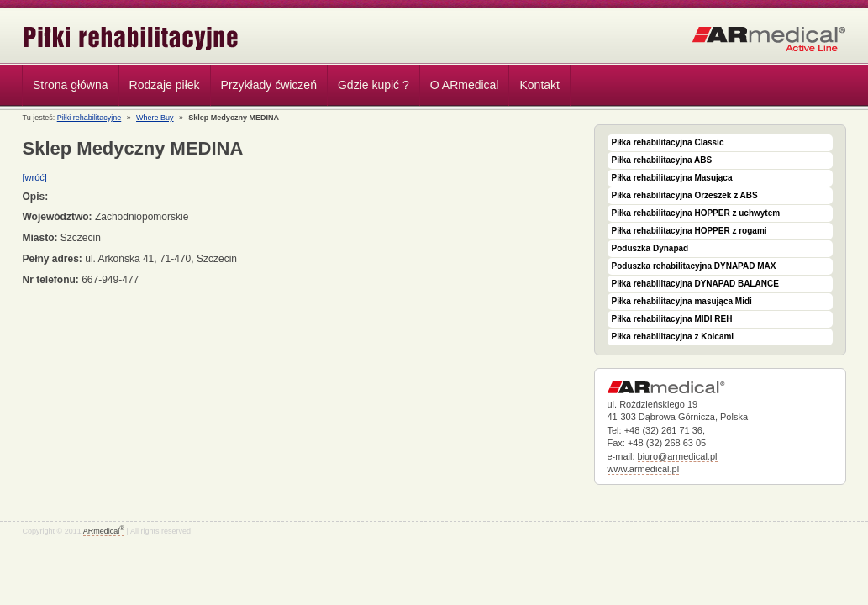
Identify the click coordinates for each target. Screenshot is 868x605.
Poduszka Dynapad (650, 248)
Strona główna (71, 85)
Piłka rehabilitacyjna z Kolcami (673, 337)
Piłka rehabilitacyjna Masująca (672, 178)
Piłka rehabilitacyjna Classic (668, 142)
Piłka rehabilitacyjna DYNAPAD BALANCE (695, 284)
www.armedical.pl (644, 469)
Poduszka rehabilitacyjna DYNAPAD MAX (694, 266)
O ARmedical (465, 85)
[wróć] (35, 177)
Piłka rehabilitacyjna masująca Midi (682, 301)
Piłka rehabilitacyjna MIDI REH (672, 319)
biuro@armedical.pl (678, 456)
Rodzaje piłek (160, 87)
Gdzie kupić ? (374, 85)
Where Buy (155, 118)
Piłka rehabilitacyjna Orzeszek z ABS (685, 195)
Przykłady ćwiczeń (269, 85)
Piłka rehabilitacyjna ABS (662, 160)
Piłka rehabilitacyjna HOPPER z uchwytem (696, 213)
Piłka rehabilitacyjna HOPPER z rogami (689, 231)
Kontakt (539, 85)
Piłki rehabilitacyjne (131, 38)
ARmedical (104, 531)
